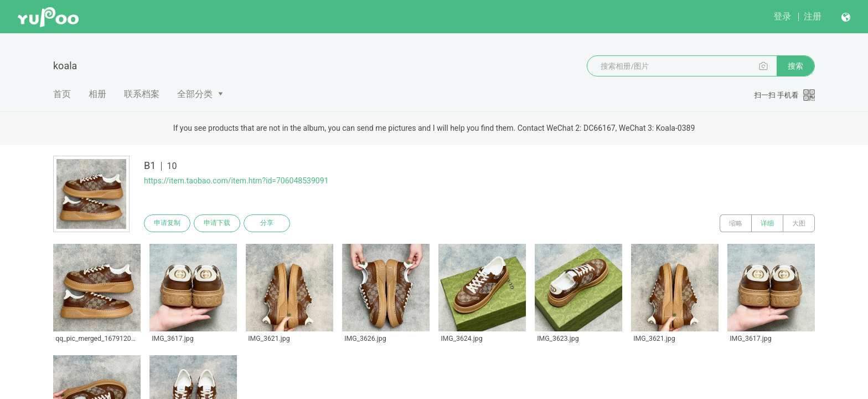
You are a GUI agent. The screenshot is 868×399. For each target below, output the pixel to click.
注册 (813, 16)
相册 (97, 94)
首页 (62, 94)
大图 (799, 223)
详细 (767, 223)
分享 (267, 223)
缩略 (736, 223)
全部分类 (195, 94)
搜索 (795, 66)
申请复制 (167, 223)
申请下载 (217, 223)
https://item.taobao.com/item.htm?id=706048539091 (236, 181)
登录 (782, 16)
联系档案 (142, 94)
